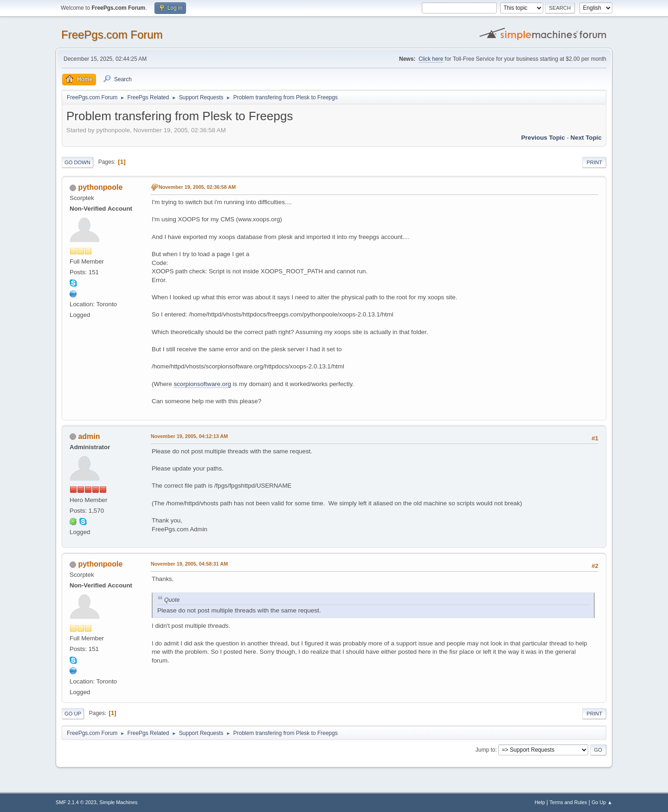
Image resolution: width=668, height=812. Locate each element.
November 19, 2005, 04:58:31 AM (189, 564)
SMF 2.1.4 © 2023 (76, 802)
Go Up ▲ (602, 802)
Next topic (586, 138)
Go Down (77, 162)
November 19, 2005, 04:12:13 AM (189, 436)
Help (540, 802)
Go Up (73, 714)
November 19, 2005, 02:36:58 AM (197, 187)
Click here (431, 59)
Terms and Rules (568, 802)
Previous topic (543, 138)
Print (594, 162)
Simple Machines (118, 802)
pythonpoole (100, 187)
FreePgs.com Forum (112, 35)
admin (89, 436)
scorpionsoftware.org (202, 384)
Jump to (485, 750)
